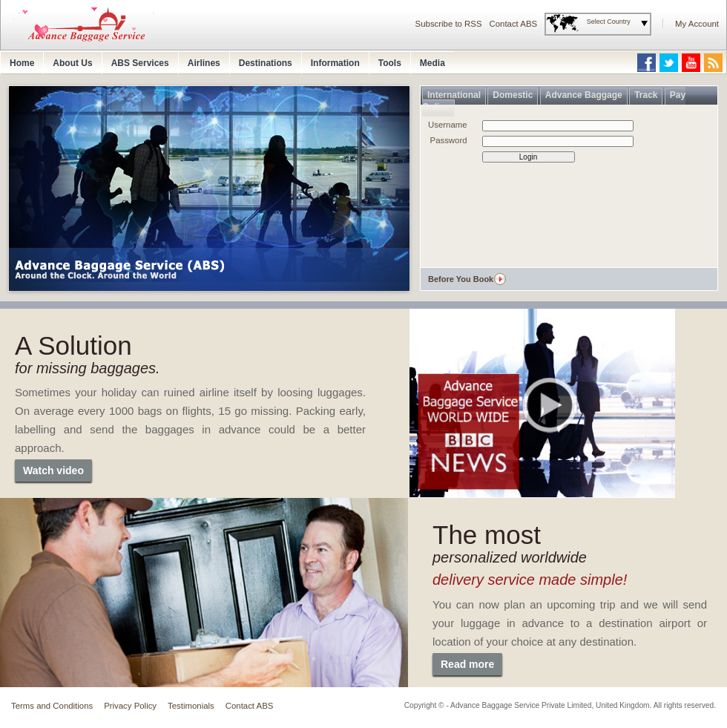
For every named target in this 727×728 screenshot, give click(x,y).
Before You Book (461, 279)
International (454, 95)
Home (22, 63)
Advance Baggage (584, 95)
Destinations (266, 63)
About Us (72, 63)
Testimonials (191, 706)
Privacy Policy (130, 706)
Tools (390, 63)
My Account (697, 24)
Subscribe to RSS (449, 24)
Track (646, 95)
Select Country (609, 22)
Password (449, 140)
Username (448, 125)
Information (335, 63)
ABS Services (140, 63)
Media (432, 63)
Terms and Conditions (52, 706)
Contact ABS (514, 24)
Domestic (513, 95)
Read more (467, 664)
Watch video (53, 470)
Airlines (204, 63)
